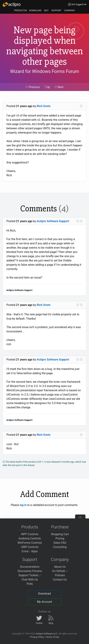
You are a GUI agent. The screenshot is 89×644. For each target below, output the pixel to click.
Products (30, 527)
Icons (25, 551)
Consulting (60, 547)
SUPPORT (56, 10)
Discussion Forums (30, 571)
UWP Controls (30, 547)
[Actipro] (12, 4)
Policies (60, 575)
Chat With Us (30, 580)
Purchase (60, 527)
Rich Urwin (44, 106)
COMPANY (70, 10)
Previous (33, 87)
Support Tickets (30, 575)
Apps (34, 551)
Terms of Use (52, 637)
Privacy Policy (37, 637)
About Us (60, 567)
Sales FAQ (60, 543)
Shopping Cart (60, 534)
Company (60, 560)
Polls (30, 584)
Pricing (60, 538)
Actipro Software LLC (46, 634)
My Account (45, 602)
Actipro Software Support (53, 221)
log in (23, 505)
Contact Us (60, 580)
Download (44, 594)
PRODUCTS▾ (20, 10)
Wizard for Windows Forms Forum (44, 71)
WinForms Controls (30, 543)
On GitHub (60, 571)
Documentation (30, 567)
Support (30, 560)
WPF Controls (30, 534)
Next (59, 87)
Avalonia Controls (30, 538)
